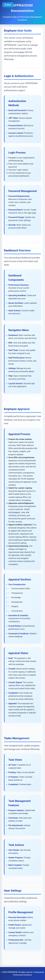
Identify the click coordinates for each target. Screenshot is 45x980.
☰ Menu (8, 5)
